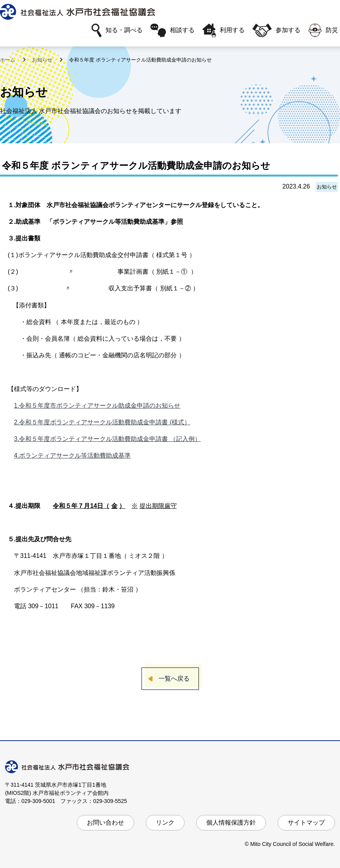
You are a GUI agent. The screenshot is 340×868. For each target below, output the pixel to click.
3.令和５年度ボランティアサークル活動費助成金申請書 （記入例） (107, 439)
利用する (224, 30)
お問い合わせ (105, 823)
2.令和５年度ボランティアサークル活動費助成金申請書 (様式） (102, 422)
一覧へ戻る (174, 678)
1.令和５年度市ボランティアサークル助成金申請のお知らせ (97, 406)
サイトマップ (306, 823)
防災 (323, 30)
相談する (173, 30)
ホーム (8, 60)
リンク (165, 823)
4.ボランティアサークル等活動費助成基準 (72, 455)
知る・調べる (117, 30)
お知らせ (43, 60)
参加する (276, 30)
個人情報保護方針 (231, 823)
